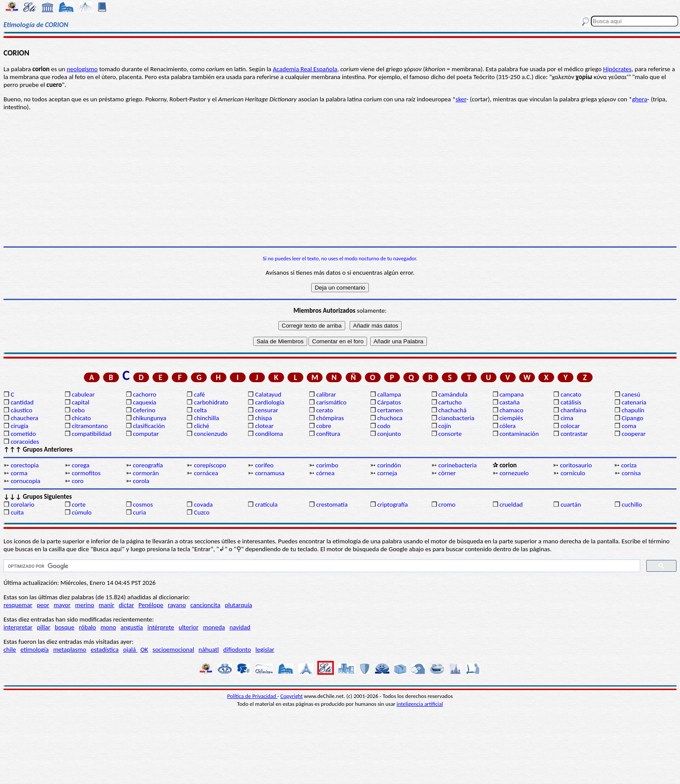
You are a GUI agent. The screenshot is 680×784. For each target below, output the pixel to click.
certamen (390, 410)
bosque (64, 627)
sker (461, 99)
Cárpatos (389, 402)
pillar (43, 627)
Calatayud (268, 394)
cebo (78, 410)
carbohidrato (211, 402)
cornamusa (270, 473)
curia (139, 512)
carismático (331, 402)
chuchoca (390, 418)
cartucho (450, 402)
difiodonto (237, 649)
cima (567, 418)
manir (107, 605)
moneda (214, 627)
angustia (132, 627)
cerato (324, 410)
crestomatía (332, 504)
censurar (267, 410)
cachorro (145, 394)
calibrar (326, 394)
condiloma (269, 434)
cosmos (143, 504)
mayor (62, 605)
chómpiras (330, 418)
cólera (508, 426)
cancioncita (206, 605)
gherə (640, 99)
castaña (510, 402)
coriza (629, 465)
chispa (264, 418)
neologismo (82, 69)
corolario (22, 504)
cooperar (634, 434)
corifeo (264, 465)
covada (203, 504)
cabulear (83, 394)
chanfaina (574, 410)
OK (144, 649)
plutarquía (238, 605)
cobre (324, 426)
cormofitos (86, 473)
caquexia (145, 402)
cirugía (19, 426)
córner (447, 473)
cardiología (270, 402)
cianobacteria (456, 418)
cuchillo (632, 504)
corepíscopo (210, 465)
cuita (17, 512)
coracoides (25, 442)
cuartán (571, 504)
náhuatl (208, 649)
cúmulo (82, 512)
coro (78, 481)
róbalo (87, 627)
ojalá (130, 649)
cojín (445, 426)
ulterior (189, 627)
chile (10, 649)
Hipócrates (617, 69)
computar (146, 434)
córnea (325, 473)
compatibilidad (92, 434)
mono (108, 627)
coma (629, 426)
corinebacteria (458, 465)
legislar (265, 649)
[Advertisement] (340, 179)
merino (85, 605)
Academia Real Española (305, 69)
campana (512, 394)
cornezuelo (514, 473)
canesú (631, 394)
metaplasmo (70, 649)
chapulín (633, 410)
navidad (240, 627)
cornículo (573, 473)
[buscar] (321, 566)
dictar (127, 605)
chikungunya (149, 418)
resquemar (18, 605)
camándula (453, 394)
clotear (264, 426)
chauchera (24, 418)
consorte (450, 434)
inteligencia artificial (420, 704)
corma (19, 473)
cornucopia (25, 481)
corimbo (327, 465)
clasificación (149, 426)
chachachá (452, 410)
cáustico (21, 410)
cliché (202, 426)
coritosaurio (576, 465)
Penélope (151, 605)
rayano (177, 605)
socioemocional (173, 649)
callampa (389, 394)
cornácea (206, 473)
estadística (105, 649)
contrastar (574, 434)
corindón (389, 465)
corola (141, 481)
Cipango (633, 418)
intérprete (161, 627)
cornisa (631, 473)
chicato (81, 418)
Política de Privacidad (252, 696)
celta (200, 410)
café (199, 394)
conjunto (389, 434)
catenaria (634, 402)
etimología (35, 649)
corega (81, 465)
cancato (571, 394)
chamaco (512, 410)
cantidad (22, 402)
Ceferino (144, 410)
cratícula (267, 504)
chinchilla (206, 418)
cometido (23, 434)
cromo (447, 504)
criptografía (392, 504)
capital (80, 402)
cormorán (146, 473)
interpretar (18, 627)
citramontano (90, 426)
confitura (328, 434)
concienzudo (211, 434)
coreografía (148, 465)
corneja (387, 473)
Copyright (292, 696)
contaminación (519, 434)
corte (79, 504)
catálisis (571, 402)
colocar (570, 426)
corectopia (24, 465)
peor (43, 605)
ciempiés (511, 418)
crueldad (511, 504)
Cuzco (202, 512)
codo (384, 426)
